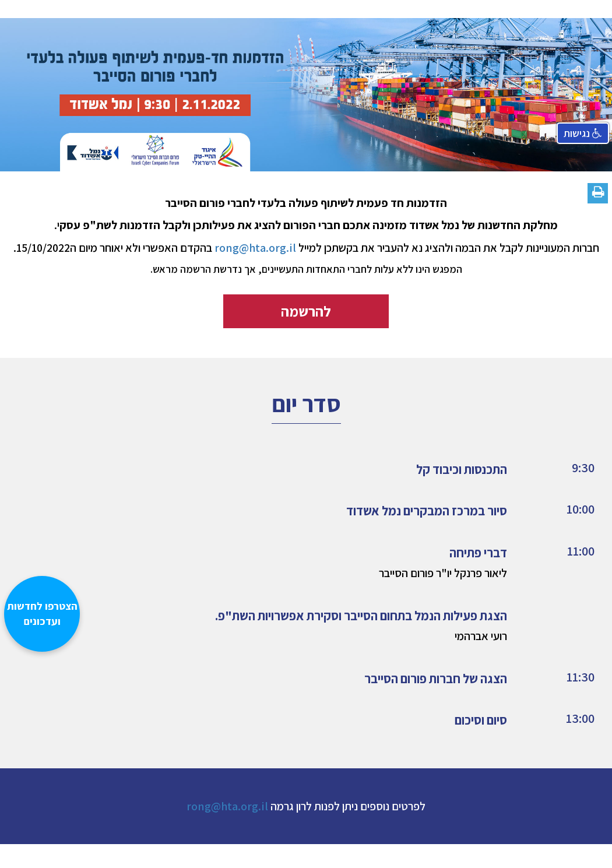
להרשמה (306, 311)
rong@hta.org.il (227, 806)
